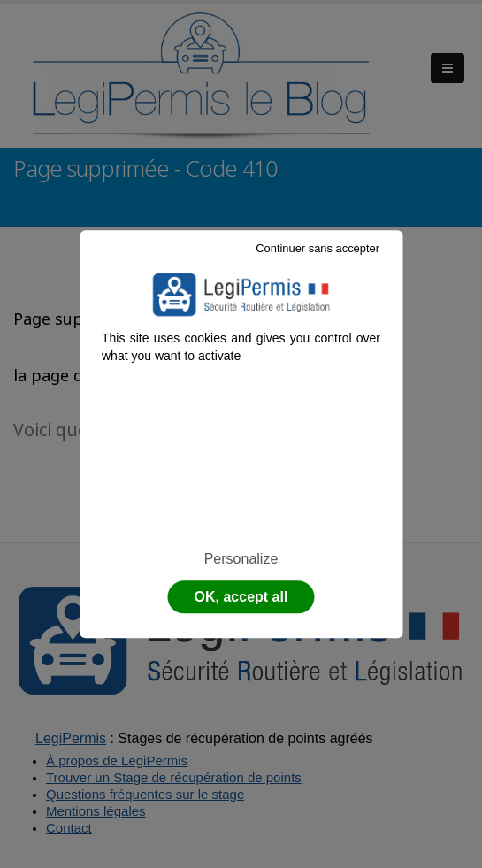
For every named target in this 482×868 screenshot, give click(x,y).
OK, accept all (241, 597)
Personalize (241, 559)
